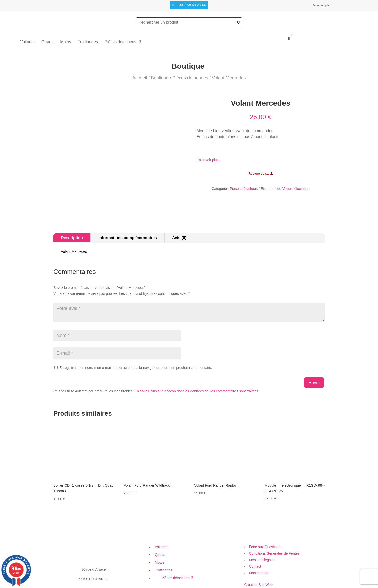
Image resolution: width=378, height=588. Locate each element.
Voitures (27, 42)
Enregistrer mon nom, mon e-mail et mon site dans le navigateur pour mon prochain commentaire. (136, 368)
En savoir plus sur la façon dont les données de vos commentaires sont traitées (197, 391)
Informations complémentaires (128, 238)
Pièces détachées (120, 42)
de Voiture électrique (294, 189)
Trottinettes (88, 42)
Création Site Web (258, 585)
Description (72, 238)
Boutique (160, 78)
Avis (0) (179, 238)
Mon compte (321, 5)
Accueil (140, 78)
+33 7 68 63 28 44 (191, 5)
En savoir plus (208, 160)
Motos (66, 42)
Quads (47, 42)
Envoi (314, 383)
